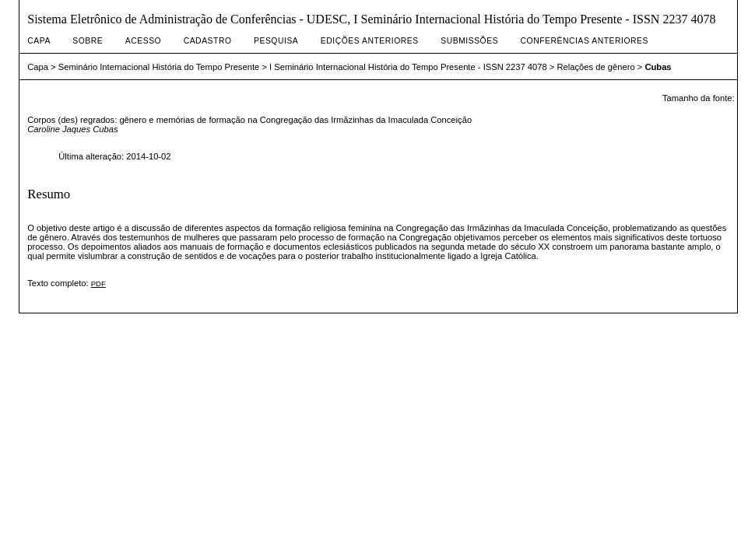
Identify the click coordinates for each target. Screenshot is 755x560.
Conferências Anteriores (585, 41)
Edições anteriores (370, 41)
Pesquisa (276, 41)
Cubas (658, 67)
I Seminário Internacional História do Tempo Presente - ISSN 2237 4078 (408, 67)
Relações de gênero (596, 67)
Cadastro (208, 41)
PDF (98, 283)
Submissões (469, 41)
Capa (39, 41)
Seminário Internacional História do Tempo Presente (159, 67)
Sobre (88, 41)
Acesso (143, 41)
